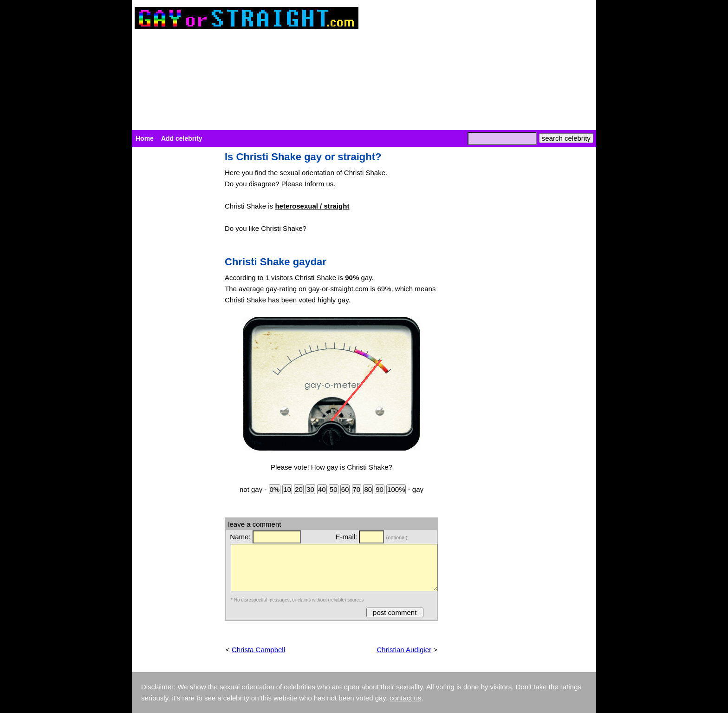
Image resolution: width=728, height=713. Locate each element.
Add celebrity (182, 138)
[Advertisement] (174, 291)
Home (145, 138)
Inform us (319, 184)
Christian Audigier (404, 650)
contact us (405, 698)
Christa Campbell (258, 650)
